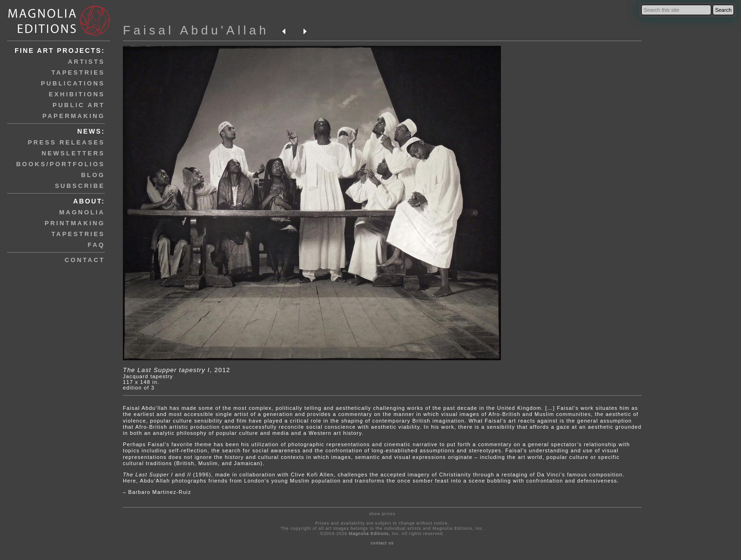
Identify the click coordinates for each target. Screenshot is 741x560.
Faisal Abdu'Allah (196, 30)
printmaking (75, 223)
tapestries (78, 72)
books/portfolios (60, 164)
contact (85, 260)
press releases (66, 142)
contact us (382, 543)
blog (93, 175)
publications (73, 83)
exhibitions (77, 94)
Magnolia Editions (369, 534)
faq (96, 245)
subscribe (80, 186)
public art (79, 105)
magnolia (82, 212)
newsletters (73, 153)
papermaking (74, 116)
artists (86, 62)
